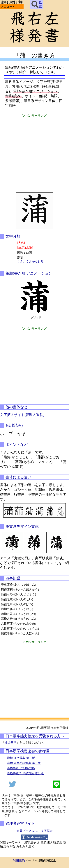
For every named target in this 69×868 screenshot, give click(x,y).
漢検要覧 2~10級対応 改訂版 (25, 773)
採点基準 (10, 743)
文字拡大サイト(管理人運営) (22, 415)
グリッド (36, 317)
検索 (37, 4)
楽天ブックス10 (27, 831)
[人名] (21, 243)
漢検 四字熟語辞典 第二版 (24, 763)
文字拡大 (47, 831)
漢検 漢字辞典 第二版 (21, 758)
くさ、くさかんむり (30, 261)
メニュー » (8, 6)
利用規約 (19, 860)
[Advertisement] (34, 152)
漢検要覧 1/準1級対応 (21, 768)
